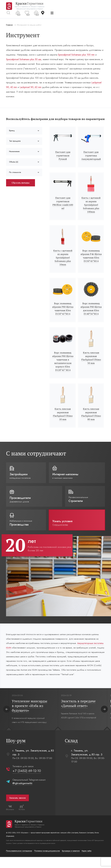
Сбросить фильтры (21, 187)
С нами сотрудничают (36, 458)
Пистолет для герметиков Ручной (63, 160)
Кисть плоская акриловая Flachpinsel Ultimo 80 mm (91, 418)
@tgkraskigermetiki (23, 794)
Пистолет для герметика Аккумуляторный (91, 160)
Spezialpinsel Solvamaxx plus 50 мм (24, 59)
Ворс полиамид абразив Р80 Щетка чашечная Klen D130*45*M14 (63, 313)
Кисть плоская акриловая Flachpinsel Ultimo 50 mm (63, 418)
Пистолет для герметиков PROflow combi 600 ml (63, 207)
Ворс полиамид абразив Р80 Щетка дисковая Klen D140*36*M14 (91, 313)
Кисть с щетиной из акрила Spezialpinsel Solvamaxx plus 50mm (63, 262)
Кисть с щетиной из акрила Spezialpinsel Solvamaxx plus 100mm (91, 209)
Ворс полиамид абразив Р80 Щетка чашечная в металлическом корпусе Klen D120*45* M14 (63, 366)
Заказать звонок (18, 809)
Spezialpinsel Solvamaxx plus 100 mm (77, 55)
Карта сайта (87, 862)
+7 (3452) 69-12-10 (27, 782)
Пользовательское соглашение (19, 862)
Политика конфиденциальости (47, 862)
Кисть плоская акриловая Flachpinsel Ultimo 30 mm (91, 362)
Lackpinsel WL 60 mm (31, 87)
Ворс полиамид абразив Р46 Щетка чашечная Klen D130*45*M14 (91, 260)
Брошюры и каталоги (71, 862)
